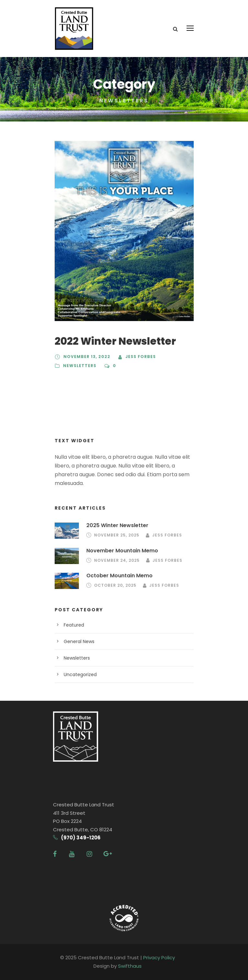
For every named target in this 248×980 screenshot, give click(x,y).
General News (79, 641)
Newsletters (80, 366)
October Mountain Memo (119, 576)
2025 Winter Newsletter (117, 525)
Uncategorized (80, 674)
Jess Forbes (141, 357)
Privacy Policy (159, 957)
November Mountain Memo (122, 551)
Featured (74, 625)
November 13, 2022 (87, 357)
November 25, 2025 (117, 535)
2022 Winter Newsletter (115, 341)
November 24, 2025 (117, 560)
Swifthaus (130, 966)
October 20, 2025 (115, 585)
